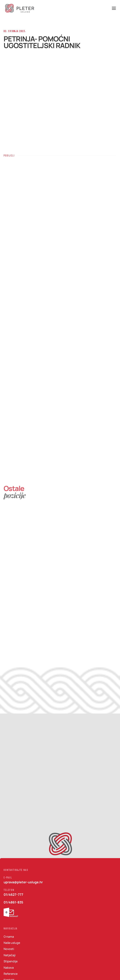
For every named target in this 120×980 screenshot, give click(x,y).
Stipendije (11, 961)
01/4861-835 (13, 902)
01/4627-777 (13, 894)
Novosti (9, 949)
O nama (9, 937)
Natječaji (10, 955)
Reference (11, 974)
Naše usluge (12, 943)
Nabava (9, 967)
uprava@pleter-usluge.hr (23, 882)
